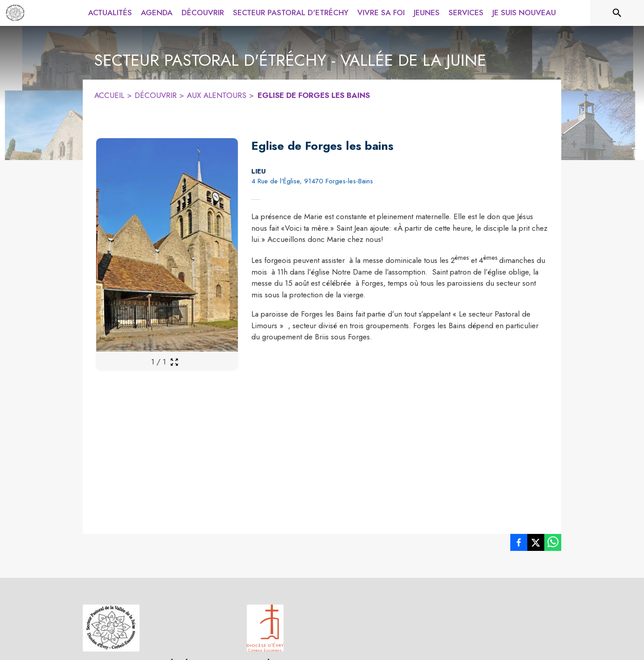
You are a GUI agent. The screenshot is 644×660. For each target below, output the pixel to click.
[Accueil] (15, 13)
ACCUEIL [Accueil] (109, 95)
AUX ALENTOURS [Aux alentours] (217, 95)
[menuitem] (110, 13)
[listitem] (519, 542)
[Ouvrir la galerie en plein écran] (174, 362)
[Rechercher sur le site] (617, 13)
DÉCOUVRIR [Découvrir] (156, 95)
